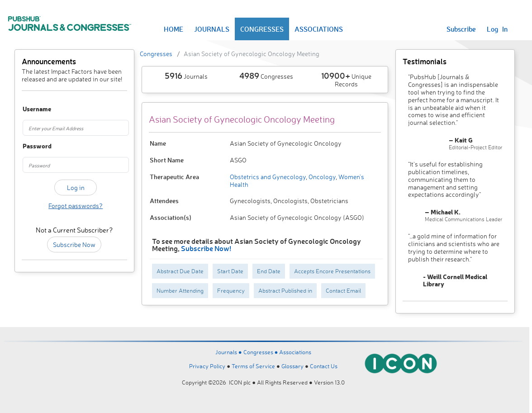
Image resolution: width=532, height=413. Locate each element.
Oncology (321, 177)
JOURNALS (212, 29)
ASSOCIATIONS (319, 29)
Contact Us (324, 366)
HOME (173, 29)
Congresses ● (261, 352)
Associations (295, 352)
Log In (497, 29)
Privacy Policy (207, 366)
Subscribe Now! (206, 248)
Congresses (156, 54)
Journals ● (229, 352)
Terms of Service (253, 366)
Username (30, 109)
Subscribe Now (74, 244)
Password (30, 146)
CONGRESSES (262, 29)
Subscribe (461, 29)
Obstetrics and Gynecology (268, 177)
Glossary (292, 366)
